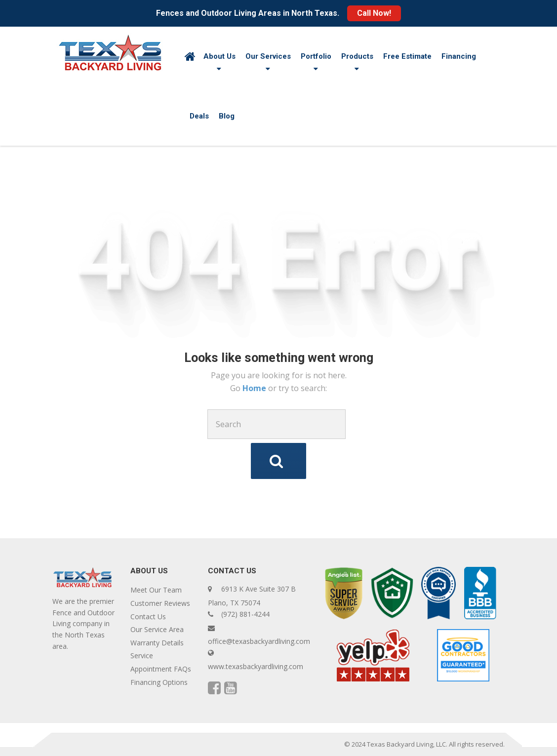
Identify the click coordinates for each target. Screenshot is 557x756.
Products (357, 56)
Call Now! (374, 13)
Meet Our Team (156, 590)
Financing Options (159, 682)
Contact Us (148, 617)
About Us (219, 56)
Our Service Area (157, 629)
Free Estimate (407, 56)
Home (255, 388)
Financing (459, 56)
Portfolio (316, 56)
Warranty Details (157, 643)
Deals (199, 116)
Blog (227, 116)
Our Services (268, 56)
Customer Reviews (160, 603)
